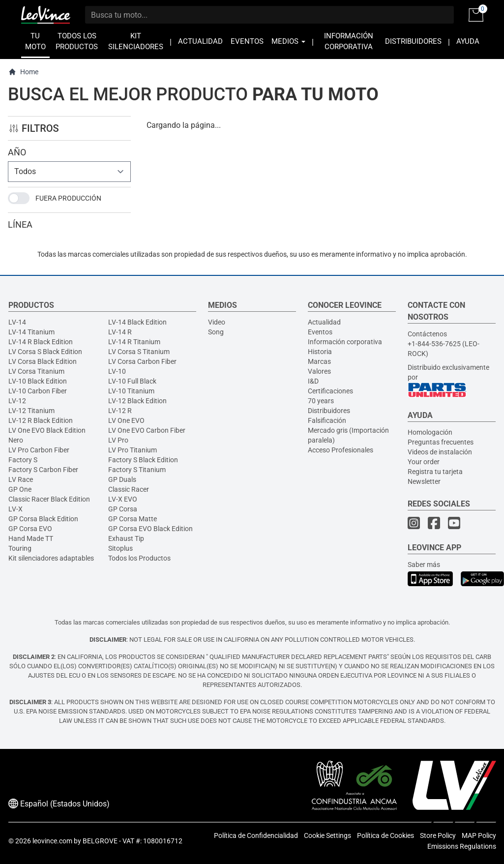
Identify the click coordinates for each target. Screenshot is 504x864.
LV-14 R (120, 332)
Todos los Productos (139, 558)
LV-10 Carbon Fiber (38, 391)
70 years (321, 401)
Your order (424, 462)
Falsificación (327, 420)
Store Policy (438, 835)
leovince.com (52, 841)
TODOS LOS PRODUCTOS (77, 42)
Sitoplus (120, 548)
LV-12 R (120, 411)
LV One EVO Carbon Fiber (147, 430)
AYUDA (468, 42)
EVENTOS (247, 42)
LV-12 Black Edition (137, 401)
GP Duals (122, 479)
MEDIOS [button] (288, 42)
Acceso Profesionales (341, 450)
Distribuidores (329, 411)
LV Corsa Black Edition (43, 361)
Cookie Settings (327, 835)
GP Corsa (123, 509)
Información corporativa (345, 342)
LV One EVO (126, 420)
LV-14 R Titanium (134, 342)
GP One (20, 489)
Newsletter (424, 481)
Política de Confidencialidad (256, 835)
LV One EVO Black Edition (47, 430)
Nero (16, 440)
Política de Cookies (385, 835)
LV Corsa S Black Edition (45, 352)
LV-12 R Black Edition (41, 420)
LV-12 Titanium (31, 411)
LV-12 (17, 401)
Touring (20, 548)
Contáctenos (427, 334)
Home (23, 72)
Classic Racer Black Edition (49, 499)
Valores (319, 371)
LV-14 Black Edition (137, 322)
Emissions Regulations (462, 846)
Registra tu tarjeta (435, 472)
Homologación (430, 432)
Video (217, 322)
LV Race (21, 479)
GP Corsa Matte (133, 519)
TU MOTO (35, 42)
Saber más (424, 565)
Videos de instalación (440, 452)
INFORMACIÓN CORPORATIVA (349, 42)
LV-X (15, 509)
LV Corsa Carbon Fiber (142, 361)
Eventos (320, 332)
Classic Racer (129, 489)
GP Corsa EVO (30, 529)
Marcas (319, 361)
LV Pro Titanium (133, 450)
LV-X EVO (123, 499)
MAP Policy (479, 835)
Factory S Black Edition (143, 460)
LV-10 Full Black (132, 381)
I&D (313, 381)
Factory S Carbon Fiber (43, 470)
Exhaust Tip (126, 538)
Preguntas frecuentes (441, 442)
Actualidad (324, 322)
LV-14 (17, 322)
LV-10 (117, 371)
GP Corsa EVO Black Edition (150, 529)
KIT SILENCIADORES (136, 42)
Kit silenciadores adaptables (51, 558)
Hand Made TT (31, 538)
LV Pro (118, 440)
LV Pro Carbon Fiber (39, 450)
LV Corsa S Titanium (139, 352)
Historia (320, 352)
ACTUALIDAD (200, 42)
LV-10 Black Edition (38, 381)
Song (216, 332)
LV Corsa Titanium (36, 371)
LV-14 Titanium (31, 332)
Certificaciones (330, 391)
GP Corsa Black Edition (43, 519)
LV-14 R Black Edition (41, 342)
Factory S (23, 460)
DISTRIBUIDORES (413, 42)
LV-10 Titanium (131, 391)
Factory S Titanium (137, 470)
